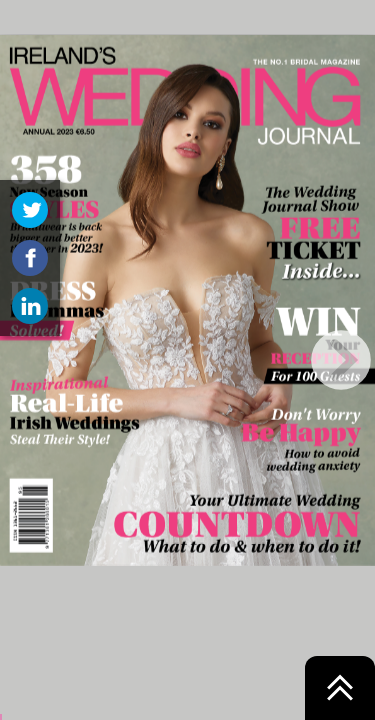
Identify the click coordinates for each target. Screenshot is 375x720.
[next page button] (341, 360)
